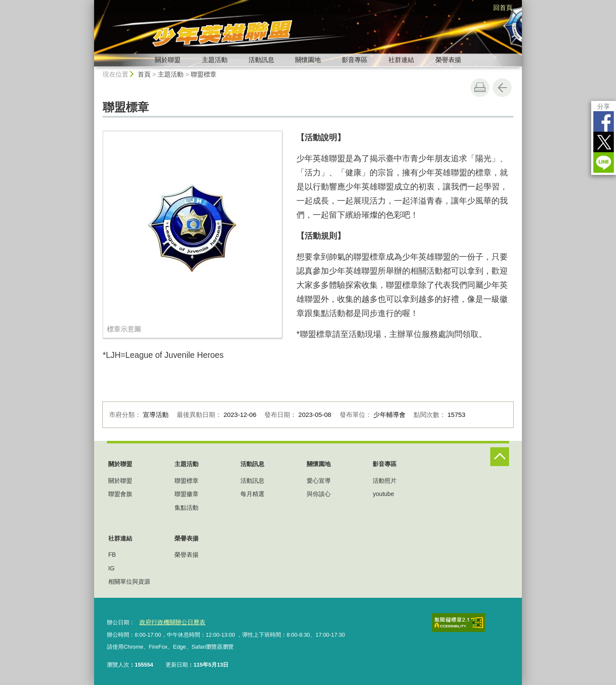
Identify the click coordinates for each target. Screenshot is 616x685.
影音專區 (355, 60)
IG (111, 568)
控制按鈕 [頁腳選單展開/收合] (500, 457)
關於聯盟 (168, 60)
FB (112, 555)
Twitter (604, 142)
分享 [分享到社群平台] (604, 106)
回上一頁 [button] (502, 88)
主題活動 (215, 60)
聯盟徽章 (187, 494)
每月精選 (252, 494)
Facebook (604, 121)
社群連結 (401, 60)
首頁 (144, 74)
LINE (604, 162)
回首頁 (503, 7)
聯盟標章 (204, 74)
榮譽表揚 (448, 60)
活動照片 (385, 481)
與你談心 (319, 494)
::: (90, 4)
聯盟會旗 (120, 494)
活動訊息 (261, 60)
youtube (383, 494)
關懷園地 (308, 60)
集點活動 (187, 508)
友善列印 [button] (480, 88)
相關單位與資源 (129, 582)
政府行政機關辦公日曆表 (170, 622)
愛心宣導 (319, 481)
